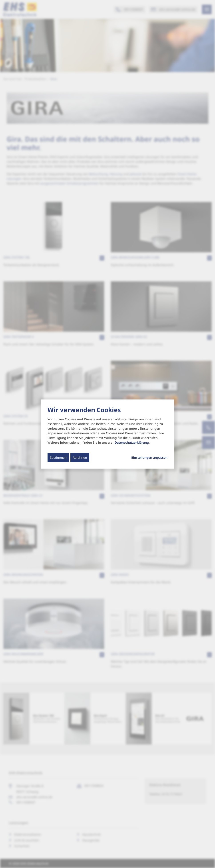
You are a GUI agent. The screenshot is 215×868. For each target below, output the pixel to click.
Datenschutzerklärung (132, 442)
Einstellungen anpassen (149, 458)
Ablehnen (80, 458)
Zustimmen (58, 458)
